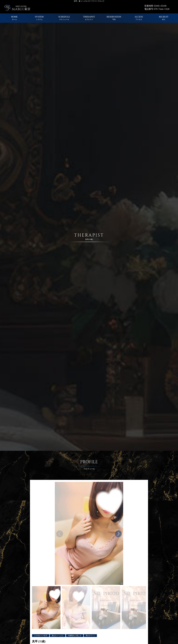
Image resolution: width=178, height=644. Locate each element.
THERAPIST (89, 18)
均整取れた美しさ (75, 636)
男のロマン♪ (90, 636)
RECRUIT (164, 18)
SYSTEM (39, 18)
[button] (118, 534)
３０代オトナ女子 (41, 636)
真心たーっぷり (58, 636)
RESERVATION (114, 18)
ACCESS (139, 18)
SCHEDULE (64, 18)
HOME (14, 18)
